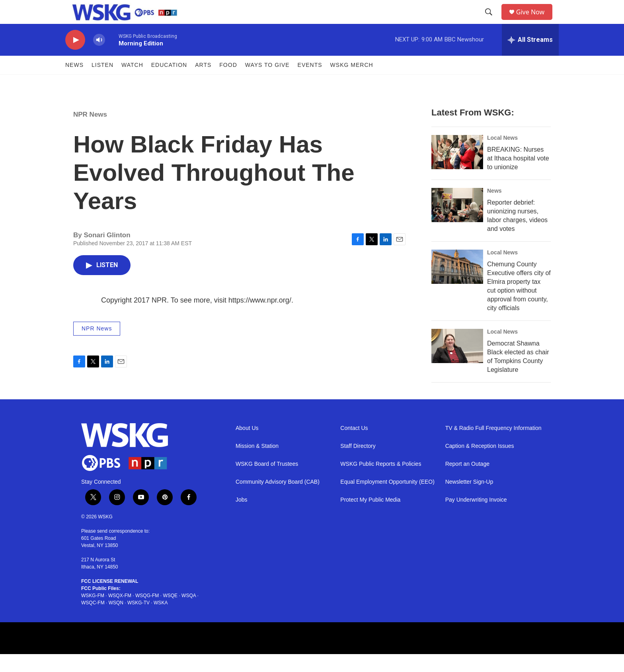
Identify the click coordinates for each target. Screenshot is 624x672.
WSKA (161, 621)
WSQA (189, 613)
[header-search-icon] (491, 21)
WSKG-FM (93, 613)
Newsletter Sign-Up (469, 500)
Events (310, 83)
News (74, 83)
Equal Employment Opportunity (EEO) (387, 500)
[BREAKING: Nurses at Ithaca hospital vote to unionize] (457, 170)
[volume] (99, 58)
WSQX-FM (120, 613)
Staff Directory (358, 464)
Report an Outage (467, 482)
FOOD (228, 83)
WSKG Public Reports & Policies (381, 482)
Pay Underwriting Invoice (476, 518)
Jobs (242, 518)
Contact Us (354, 446)
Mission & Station (257, 464)
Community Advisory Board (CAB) (278, 500)
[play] (75, 58)
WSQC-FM (93, 621)
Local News (502, 156)
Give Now (535, 21)
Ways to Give (267, 83)
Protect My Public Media (370, 518)
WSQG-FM (147, 613)
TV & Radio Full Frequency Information (493, 446)
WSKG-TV (138, 621)
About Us (247, 446)
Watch (132, 83)
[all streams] (530, 58)
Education (169, 83)
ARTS (203, 83)
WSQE (170, 613)
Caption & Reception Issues (480, 464)
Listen (102, 83)
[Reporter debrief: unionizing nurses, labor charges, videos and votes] (457, 223)
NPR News (90, 132)
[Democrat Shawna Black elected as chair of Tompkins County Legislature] (457, 364)
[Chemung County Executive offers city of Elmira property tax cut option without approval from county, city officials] (457, 285)
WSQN (116, 621)
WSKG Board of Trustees (267, 482)
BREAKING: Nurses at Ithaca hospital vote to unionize (518, 176)
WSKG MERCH (352, 83)
